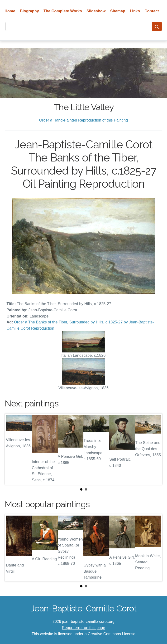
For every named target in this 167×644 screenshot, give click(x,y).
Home (10, 11)
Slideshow (96, 11)
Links (135, 11)
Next (155, 449)
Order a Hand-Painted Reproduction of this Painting (84, 120)
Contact (152, 11)
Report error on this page (84, 628)
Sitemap (118, 11)
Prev (12, 449)
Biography (29, 11)
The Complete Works (63, 11)
